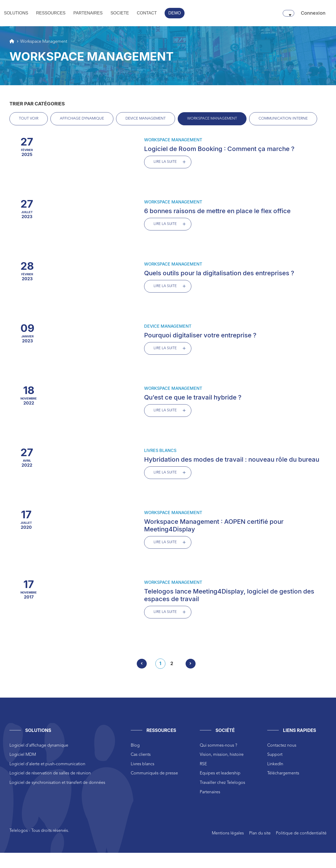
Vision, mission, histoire (222, 757)
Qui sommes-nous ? (218, 748)
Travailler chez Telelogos (222, 785)
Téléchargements (283, 775)
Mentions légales (228, 835)
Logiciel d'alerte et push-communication (47, 766)
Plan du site (260, 835)
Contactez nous (282, 748)
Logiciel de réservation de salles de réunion (50, 775)
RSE (203, 766)
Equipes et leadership (220, 775)
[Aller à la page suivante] (191, 666)
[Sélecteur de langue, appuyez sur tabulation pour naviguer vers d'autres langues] (288, 13)
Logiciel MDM (23, 757)
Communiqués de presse (154, 775)
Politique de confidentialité (301, 835)
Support (275, 757)
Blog (135, 748)
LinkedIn (275, 766)
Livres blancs (143, 766)
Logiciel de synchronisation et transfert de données (57, 785)
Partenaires (210, 794)
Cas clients (141, 757)
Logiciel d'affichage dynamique (39, 748)
